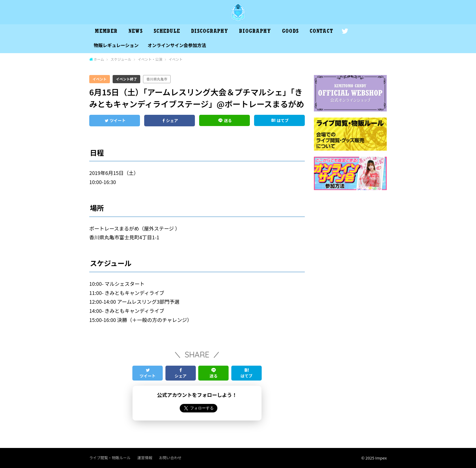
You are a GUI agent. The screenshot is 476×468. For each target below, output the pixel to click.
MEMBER (106, 32)
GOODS (290, 32)
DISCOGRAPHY (210, 32)
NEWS (136, 32)
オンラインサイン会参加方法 (177, 45)
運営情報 (145, 458)
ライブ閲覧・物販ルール (110, 458)
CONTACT (321, 32)
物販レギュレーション (116, 45)
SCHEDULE (167, 32)
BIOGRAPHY (255, 32)
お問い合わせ (170, 458)
